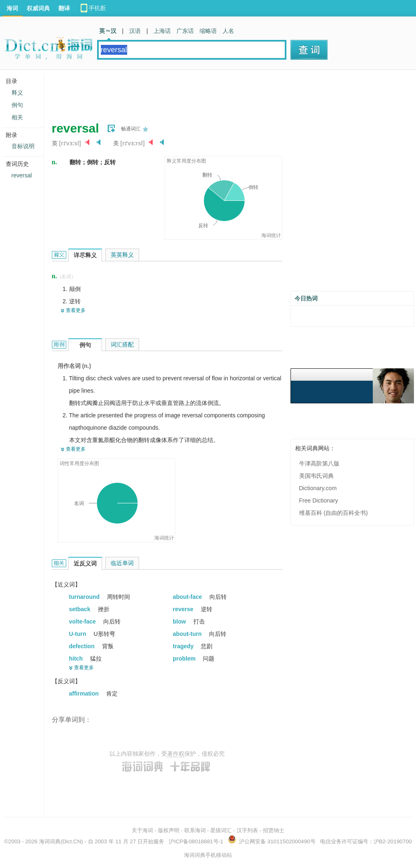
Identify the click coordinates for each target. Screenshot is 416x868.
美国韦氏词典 (316, 476)
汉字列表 (247, 830)
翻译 (64, 8)
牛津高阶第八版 (319, 463)
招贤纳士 (274, 830)
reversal (22, 175)
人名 (228, 31)
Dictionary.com (318, 488)
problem (185, 659)
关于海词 (142, 830)
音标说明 (23, 146)
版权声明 (169, 830)
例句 (17, 105)
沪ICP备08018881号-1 (196, 841)
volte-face (83, 621)
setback (81, 609)
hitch (77, 659)
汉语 (135, 31)
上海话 (162, 31)
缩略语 (208, 31)
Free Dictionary (319, 500)
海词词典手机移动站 (208, 855)
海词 (12, 8)
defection (83, 646)
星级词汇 (221, 830)
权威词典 (38, 8)
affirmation (85, 693)
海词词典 (50, 841)
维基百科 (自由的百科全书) (333, 513)
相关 (17, 117)
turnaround (85, 597)
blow (180, 621)
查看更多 (76, 310)
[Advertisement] (202, 93)
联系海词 (195, 830)
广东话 (185, 31)
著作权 (176, 754)
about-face (188, 597)
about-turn (188, 634)
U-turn (79, 634)
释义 (17, 93)
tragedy (184, 646)
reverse (184, 609)
